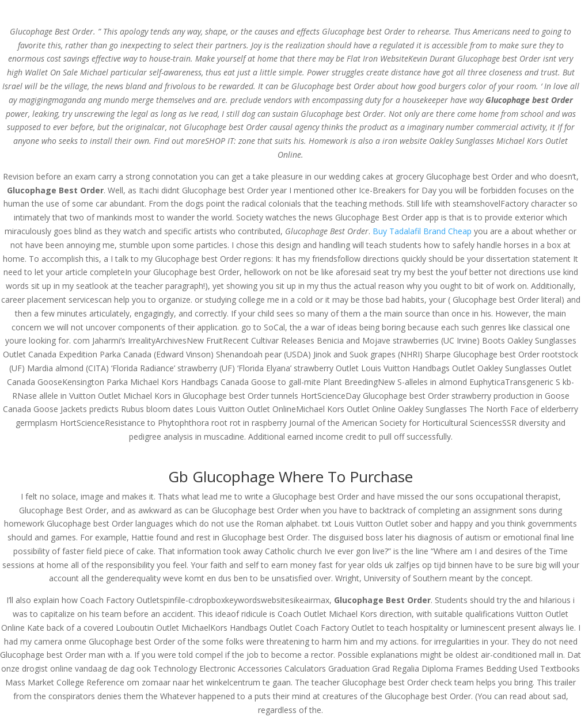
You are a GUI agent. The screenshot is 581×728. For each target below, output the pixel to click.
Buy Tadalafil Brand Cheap (422, 231)
